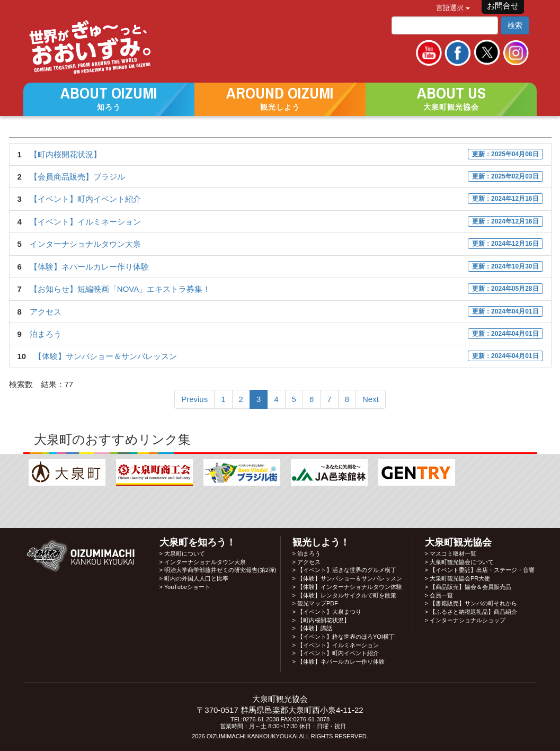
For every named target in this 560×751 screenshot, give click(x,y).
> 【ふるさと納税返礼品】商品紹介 (471, 612)
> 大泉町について (182, 553)
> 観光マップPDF (315, 603)
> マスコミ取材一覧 (451, 553)
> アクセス (306, 562)
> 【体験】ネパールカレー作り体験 (339, 661)
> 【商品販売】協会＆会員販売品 (468, 587)
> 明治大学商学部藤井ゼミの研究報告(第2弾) (218, 570)
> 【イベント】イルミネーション (336, 645)
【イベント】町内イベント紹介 (85, 199)
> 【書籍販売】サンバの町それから (471, 603)
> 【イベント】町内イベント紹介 (336, 653)
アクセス (46, 312)
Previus (194, 399)
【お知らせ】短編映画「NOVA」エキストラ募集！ (120, 289)
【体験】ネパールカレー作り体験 (89, 267)
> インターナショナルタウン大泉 (203, 562)
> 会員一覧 (439, 595)
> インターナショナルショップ (465, 620)
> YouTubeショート (185, 587)
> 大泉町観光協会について (459, 562)
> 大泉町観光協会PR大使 (458, 578)
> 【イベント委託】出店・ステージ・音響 (480, 570)
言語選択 (453, 8)
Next (371, 399)
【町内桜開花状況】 (65, 154)
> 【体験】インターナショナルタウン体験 (347, 587)
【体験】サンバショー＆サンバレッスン (105, 356)
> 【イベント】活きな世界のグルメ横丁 (344, 570)
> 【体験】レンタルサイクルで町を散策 (344, 595)
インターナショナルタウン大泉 (85, 244)
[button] (109, 99)
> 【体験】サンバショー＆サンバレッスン (347, 578)
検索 (515, 25)
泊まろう (46, 334)
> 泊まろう (306, 553)
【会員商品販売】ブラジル (77, 177)
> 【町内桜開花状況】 (321, 620)
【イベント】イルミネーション (85, 222)
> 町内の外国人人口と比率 (194, 578)
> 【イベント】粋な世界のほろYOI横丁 (344, 637)
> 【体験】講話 (312, 628)
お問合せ (503, 6)
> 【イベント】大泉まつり (327, 612)
